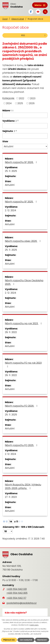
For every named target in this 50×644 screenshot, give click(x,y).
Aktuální (10, 185)
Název (7, 110)
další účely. (34, 625)
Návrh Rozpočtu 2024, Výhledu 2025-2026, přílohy (23, 486)
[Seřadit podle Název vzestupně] (13, 110)
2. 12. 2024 (11, 210)
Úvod (5, 19)
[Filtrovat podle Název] (25, 115)
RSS (34, 35)
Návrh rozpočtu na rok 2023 (24, 323)
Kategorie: (8, 98)
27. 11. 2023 (11, 497)
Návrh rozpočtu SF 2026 (21, 162)
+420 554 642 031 (17, 589)
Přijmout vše (9, 640)
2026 (32, 103)
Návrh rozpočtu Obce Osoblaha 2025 (24, 282)
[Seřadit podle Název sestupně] (13, 111)
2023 (33, 98)
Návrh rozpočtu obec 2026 (23, 241)
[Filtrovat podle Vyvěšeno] (25, 126)
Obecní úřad (18, 19)
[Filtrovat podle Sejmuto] (25, 136)
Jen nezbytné (26, 640)
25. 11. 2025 (11, 171)
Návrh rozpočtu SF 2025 (21, 202)
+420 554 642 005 (17, 593)
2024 (9, 103)
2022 (21, 98)
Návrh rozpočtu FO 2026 (22, 406)
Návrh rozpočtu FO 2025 (22, 445)
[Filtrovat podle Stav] (25, 146)
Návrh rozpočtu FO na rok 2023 (23, 364)
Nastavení (42, 640)
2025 (20, 103)
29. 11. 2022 (11, 332)
